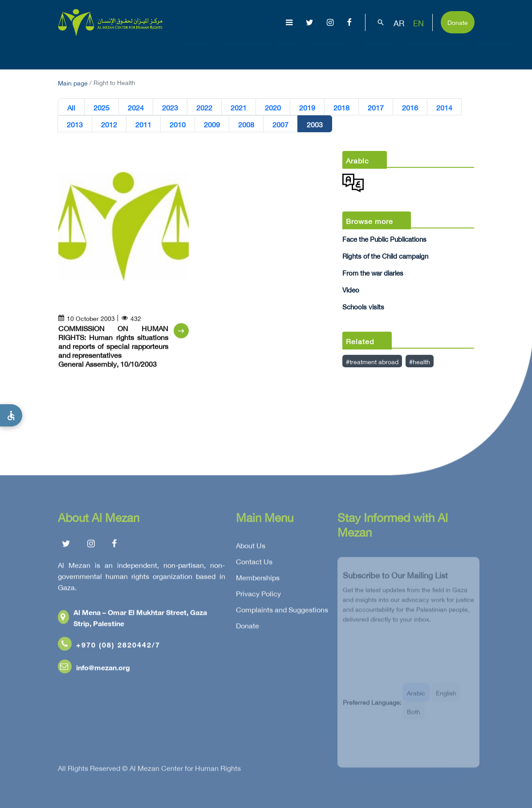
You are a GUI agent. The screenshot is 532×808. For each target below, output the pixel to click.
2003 (315, 124)
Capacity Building (438, 52)
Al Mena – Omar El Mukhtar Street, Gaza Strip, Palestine (132, 620)
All (71, 107)
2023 (170, 107)
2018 (341, 107)
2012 (109, 124)
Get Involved (498, 52)
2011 (143, 124)
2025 (102, 107)
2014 (444, 107)
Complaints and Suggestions (282, 612)
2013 (75, 124)
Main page (73, 82)
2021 (239, 107)
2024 (136, 107)
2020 (273, 107)
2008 (246, 124)
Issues (291, 52)
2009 (212, 124)
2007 (280, 124)
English (446, 698)
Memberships (258, 580)
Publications (335, 52)
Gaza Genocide (248, 51)
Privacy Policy (258, 596)
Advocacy (383, 52)
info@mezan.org (94, 669)
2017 (376, 107)
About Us (201, 52)
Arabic (416, 698)
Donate (458, 22)
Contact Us (254, 564)
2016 (410, 107)
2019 (307, 107)
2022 (204, 107)
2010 (178, 124)
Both (414, 717)
